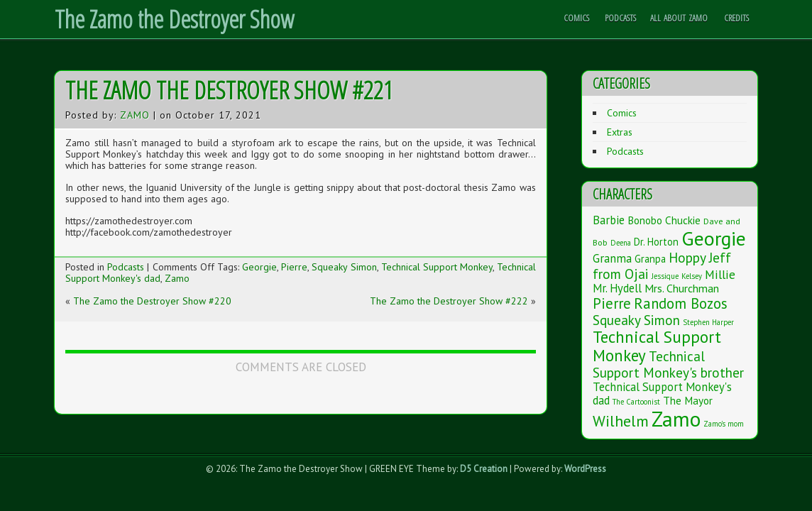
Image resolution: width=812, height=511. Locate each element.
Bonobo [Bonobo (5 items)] (645, 220)
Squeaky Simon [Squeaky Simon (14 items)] (636, 320)
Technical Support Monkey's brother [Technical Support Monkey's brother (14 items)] (668, 364)
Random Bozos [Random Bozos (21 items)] (681, 303)
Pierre (294, 267)
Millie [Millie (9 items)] (720, 274)
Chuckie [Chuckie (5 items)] (683, 220)
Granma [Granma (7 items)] (612, 258)
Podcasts (620, 18)
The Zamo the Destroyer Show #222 (449, 301)
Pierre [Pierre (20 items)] (612, 303)
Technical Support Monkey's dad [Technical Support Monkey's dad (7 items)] (662, 394)
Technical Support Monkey (437, 267)
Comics (576, 18)
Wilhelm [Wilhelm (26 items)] (621, 421)
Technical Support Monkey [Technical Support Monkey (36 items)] (657, 346)
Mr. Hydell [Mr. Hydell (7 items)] (617, 288)
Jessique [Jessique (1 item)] (665, 276)
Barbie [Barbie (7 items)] (609, 220)
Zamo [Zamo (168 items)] (676, 419)
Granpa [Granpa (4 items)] (650, 259)
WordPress (585, 469)
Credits (736, 18)
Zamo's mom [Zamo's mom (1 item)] (724, 424)
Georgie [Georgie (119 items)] (714, 238)
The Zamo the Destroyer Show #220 (152, 301)
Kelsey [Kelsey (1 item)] (692, 276)
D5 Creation (484, 469)
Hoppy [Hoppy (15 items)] (687, 257)
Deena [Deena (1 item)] (621, 243)
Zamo (135, 115)
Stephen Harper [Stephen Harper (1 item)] (708, 322)
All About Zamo (679, 18)
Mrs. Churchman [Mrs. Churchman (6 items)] (682, 288)
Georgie (259, 267)
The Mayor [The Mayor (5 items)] (688, 400)
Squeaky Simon (344, 267)
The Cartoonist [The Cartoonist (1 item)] (636, 402)
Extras (620, 132)
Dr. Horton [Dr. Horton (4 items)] (656, 242)
